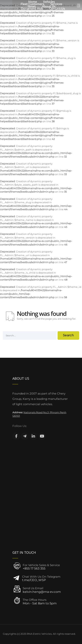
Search (68, 335)
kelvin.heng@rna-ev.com (42, 592)
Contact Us (57, 9)
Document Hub (32, 9)
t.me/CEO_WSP (34, 580)
